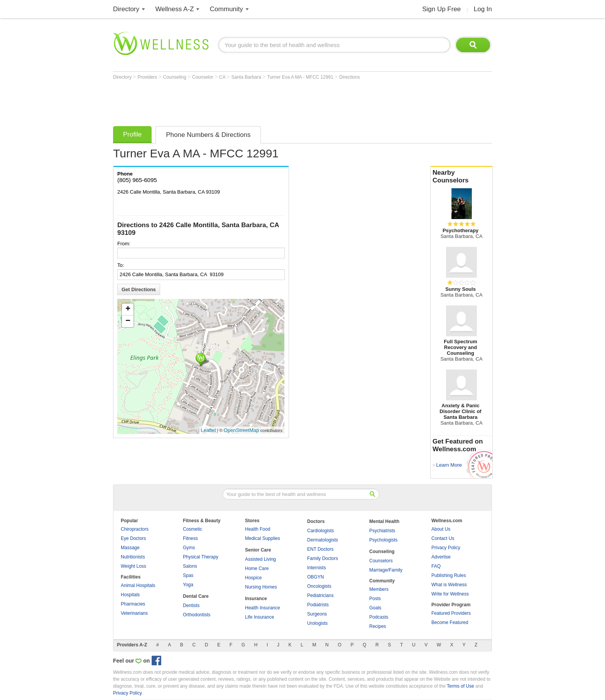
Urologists (317, 623)
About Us (441, 529)
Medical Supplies (263, 538)
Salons (190, 566)
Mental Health (384, 521)
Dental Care (196, 596)
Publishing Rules (449, 575)
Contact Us (443, 538)
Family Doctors (323, 558)
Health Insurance (263, 608)
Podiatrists (318, 605)
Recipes (378, 626)
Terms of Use (461, 686)
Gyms (189, 548)
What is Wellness (449, 585)
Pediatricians (320, 595)
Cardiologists (320, 531)
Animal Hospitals (138, 585)
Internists (317, 568)
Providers (148, 77)
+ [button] (128, 309)
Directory (126, 9)
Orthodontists (197, 615)
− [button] (128, 321)
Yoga (188, 585)
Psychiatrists (382, 531)
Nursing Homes (261, 587)
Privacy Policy (446, 548)
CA (223, 77)
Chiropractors (135, 529)
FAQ (436, 566)
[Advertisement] (253, 101)
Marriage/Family (386, 570)
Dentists (191, 606)
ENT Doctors (320, 549)
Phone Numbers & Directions (208, 135)
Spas (188, 575)
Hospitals (130, 595)
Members (379, 589)
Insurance (256, 599)
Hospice (253, 578)
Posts (375, 599)
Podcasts (379, 617)
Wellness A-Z (175, 9)
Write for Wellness (450, 594)
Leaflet (209, 430)
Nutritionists (133, 557)
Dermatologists (323, 540)
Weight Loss (134, 566)
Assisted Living (260, 559)
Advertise (441, 557)
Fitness (190, 538)
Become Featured (450, 622)
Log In (483, 9)
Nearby (461, 177)
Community (226, 9)
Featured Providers (451, 613)
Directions (349, 77)
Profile (132, 134)
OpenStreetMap (242, 430)
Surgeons (317, 614)
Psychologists (383, 540)
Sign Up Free (441, 9)
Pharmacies (133, 604)
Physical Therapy (201, 557)
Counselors (381, 561)
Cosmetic (193, 529)
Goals (375, 608)
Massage (130, 548)
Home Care (257, 568)
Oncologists (319, 586)
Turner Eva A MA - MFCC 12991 (301, 77)
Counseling (175, 77)
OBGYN (315, 577)
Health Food (258, 529)
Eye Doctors (133, 538)
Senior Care (258, 550)
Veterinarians (134, 613)
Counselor (203, 77)
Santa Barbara (247, 77)
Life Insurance (259, 617)
